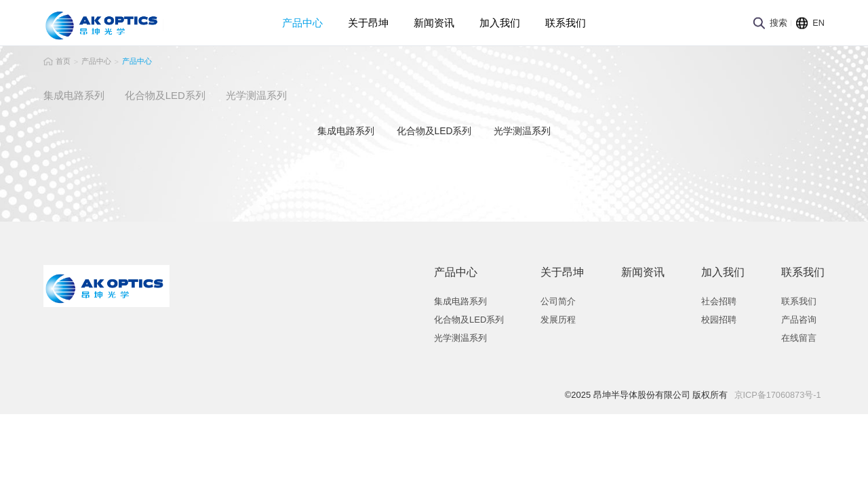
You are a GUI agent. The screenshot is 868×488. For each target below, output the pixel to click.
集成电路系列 (460, 300)
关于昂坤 (368, 23)
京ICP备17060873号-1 (774, 393)
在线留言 (796, 337)
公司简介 (555, 300)
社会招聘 (716, 300)
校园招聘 (716, 318)
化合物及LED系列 (469, 318)
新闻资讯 (434, 23)
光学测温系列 (460, 337)
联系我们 (566, 23)
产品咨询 (796, 318)
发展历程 (555, 318)
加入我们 (500, 23)
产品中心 (302, 23)
